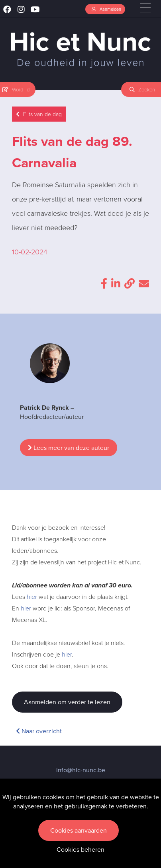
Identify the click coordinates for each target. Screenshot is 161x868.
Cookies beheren (80, 850)
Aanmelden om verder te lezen (67, 702)
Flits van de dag (39, 114)
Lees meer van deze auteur (69, 448)
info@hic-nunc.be (81, 770)
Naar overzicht (39, 731)
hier (32, 597)
